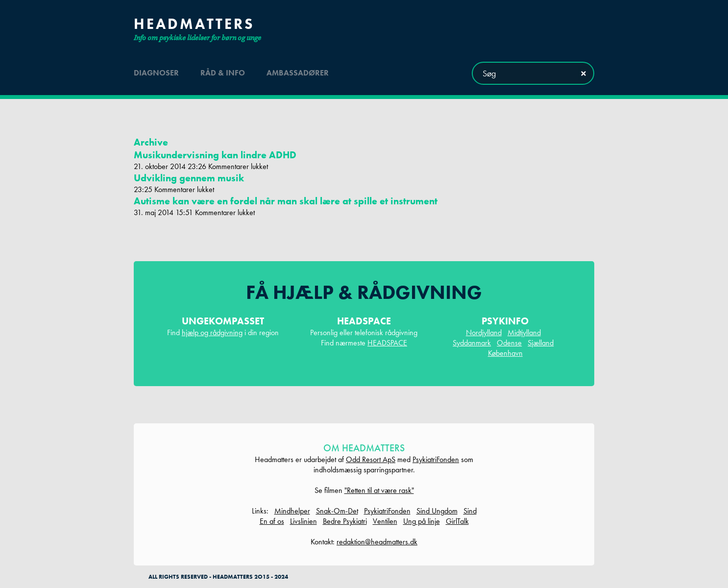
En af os (272, 521)
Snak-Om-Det (337, 511)
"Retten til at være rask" (379, 490)
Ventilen (385, 521)
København (505, 353)
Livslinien (303, 521)
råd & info (223, 73)
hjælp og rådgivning (212, 332)
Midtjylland (524, 332)
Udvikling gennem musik (189, 178)
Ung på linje (422, 521)
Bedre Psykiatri (345, 521)
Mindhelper (292, 511)
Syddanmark (472, 343)
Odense (509, 343)
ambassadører (298, 73)
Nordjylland (484, 332)
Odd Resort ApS (371, 459)
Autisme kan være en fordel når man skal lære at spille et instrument (286, 201)
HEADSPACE (387, 343)
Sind (470, 511)
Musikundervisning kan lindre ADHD (215, 155)
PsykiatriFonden (436, 459)
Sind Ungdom (437, 511)
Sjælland (541, 343)
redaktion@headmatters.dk (377, 542)
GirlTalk (457, 521)
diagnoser (156, 73)
